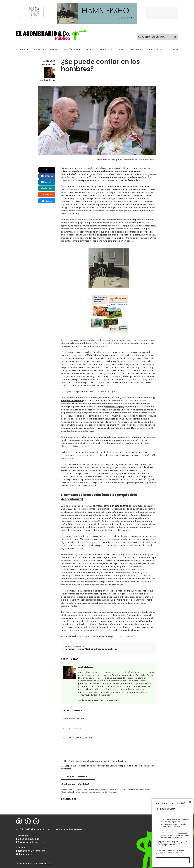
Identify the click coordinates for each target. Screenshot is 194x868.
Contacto (21, 848)
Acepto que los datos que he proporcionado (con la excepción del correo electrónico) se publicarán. (108, 767)
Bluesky (47, 201)
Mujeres (100, 649)
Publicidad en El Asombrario (31, 851)
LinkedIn (48, 182)
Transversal (136, 49)
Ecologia (21, 49)
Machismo (90, 649)
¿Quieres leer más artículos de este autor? (99, 700)
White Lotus (111, 649)
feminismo (69, 649)
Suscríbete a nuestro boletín (171, 803)
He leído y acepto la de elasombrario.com (95, 761)
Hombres (80, 649)
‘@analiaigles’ (104, 695)
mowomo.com (44, 863)
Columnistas (48, 64)
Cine (122, 49)
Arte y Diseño (106, 49)
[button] (51, 35)
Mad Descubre (156, 49)
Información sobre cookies (30, 842)
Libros (54, 49)
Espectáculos (70, 49)
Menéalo (47, 195)
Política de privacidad (28, 839)
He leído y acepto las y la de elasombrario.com (175, 835)
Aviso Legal (22, 836)
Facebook (48, 176)
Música (90, 49)
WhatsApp (48, 188)
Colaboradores (24, 854)
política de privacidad (96, 761)
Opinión (38, 49)
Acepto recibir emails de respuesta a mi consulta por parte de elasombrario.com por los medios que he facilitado (175, 823)
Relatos (174, 49)
